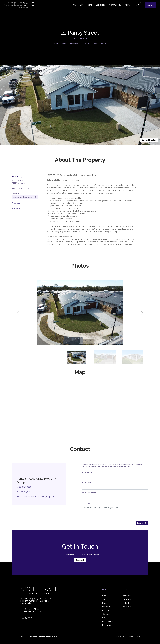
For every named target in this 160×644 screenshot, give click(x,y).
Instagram (127, 596)
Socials (127, 590)
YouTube (127, 607)
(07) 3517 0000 (27, 618)
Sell (82, 5)
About (127, 5)
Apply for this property (25, 197)
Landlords (101, 5)
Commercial (115, 5)
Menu (105, 590)
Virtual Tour (86, 44)
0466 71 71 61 (24, 492)
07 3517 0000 (24, 487)
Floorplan (74, 44)
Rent (90, 5)
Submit (142, 523)
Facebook (127, 599)
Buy (74, 5)
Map (95, 44)
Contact (150, 5)
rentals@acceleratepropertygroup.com (36, 496)
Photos (65, 44)
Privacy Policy (109, 621)
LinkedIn (126, 603)
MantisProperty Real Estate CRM (43, 636)
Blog (105, 618)
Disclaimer (107, 625)
